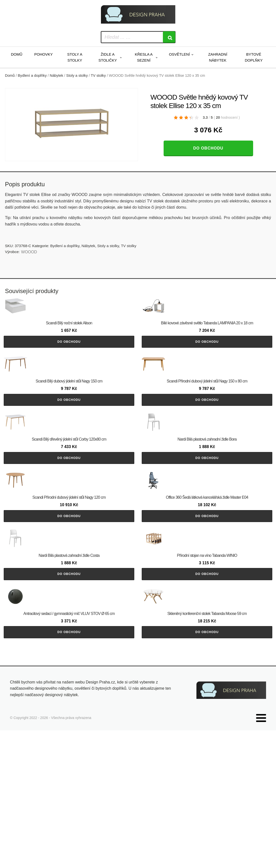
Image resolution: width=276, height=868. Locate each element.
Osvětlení (179, 54)
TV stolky (98, 75)
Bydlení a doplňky (32, 75)
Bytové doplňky (254, 57)
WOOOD (29, 252)
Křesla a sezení (144, 57)
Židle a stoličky (108, 57)
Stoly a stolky (75, 57)
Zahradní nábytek (218, 57)
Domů (17, 54)
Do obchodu (208, 148)
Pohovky (44, 54)
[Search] (169, 37)
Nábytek (56, 75)
